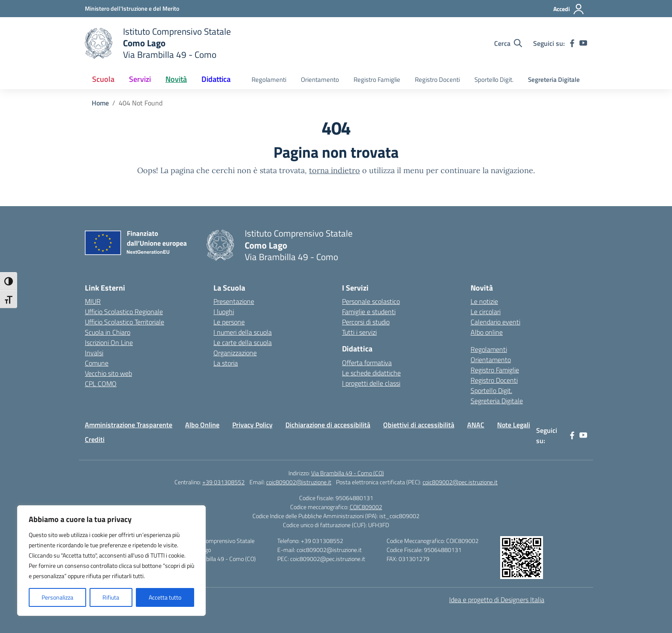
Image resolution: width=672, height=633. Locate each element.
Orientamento (320, 79)
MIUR (93, 301)
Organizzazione (235, 353)
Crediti (95, 439)
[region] (111, 561)
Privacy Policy (252, 425)
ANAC (476, 425)
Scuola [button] (103, 79)
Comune (97, 363)
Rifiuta (111, 597)
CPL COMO (101, 384)
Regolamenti (269, 79)
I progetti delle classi (371, 383)
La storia (226, 363)
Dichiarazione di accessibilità (328, 425)
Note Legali (514, 425)
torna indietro (334, 170)
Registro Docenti (437, 79)
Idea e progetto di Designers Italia (497, 600)
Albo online (487, 332)
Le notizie (484, 301)
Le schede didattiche (371, 373)
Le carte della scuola (243, 342)
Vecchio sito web (108, 373)
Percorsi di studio (366, 322)
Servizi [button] (140, 79)
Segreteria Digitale (554, 79)
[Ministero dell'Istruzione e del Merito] (132, 8)
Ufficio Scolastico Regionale (124, 312)
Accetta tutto (165, 597)
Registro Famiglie (377, 79)
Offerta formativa (367, 363)
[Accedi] (569, 9)
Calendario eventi (495, 322)
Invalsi (94, 353)
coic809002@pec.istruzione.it (460, 482)
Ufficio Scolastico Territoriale (124, 322)
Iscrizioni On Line (109, 342)
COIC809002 (366, 507)
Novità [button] (176, 79)
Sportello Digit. (494, 79)
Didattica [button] (216, 79)
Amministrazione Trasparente (129, 425)
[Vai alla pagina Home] (100, 103)
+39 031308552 (223, 482)
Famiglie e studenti (369, 312)
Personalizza (57, 597)
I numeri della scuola (243, 332)
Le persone (229, 322)
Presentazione (234, 301)
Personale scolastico (371, 301)
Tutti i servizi (359, 332)
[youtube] (583, 43)
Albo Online (202, 425)
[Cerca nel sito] (508, 43)
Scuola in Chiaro (108, 332)
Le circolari (486, 312)
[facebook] (572, 43)
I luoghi (224, 312)
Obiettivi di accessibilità (419, 425)
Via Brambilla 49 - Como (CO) (348, 473)
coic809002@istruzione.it (299, 482)
